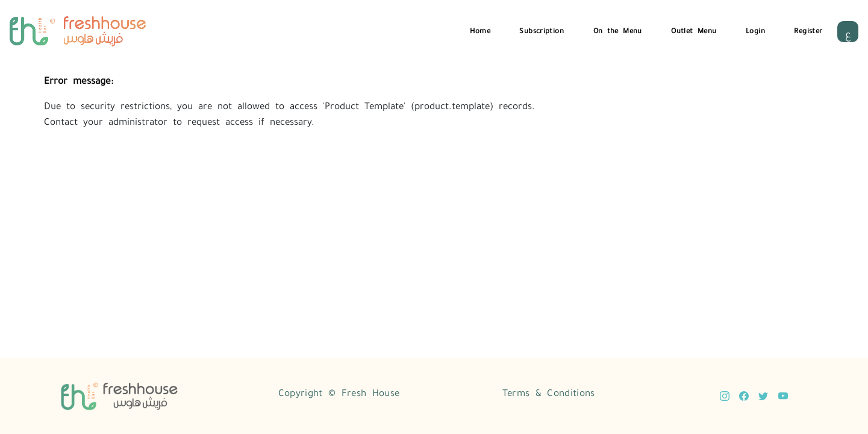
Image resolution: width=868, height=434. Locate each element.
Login (755, 30)
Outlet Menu (694, 30)
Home (480, 30)
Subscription (542, 30)
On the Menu (618, 30)
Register (808, 30)
